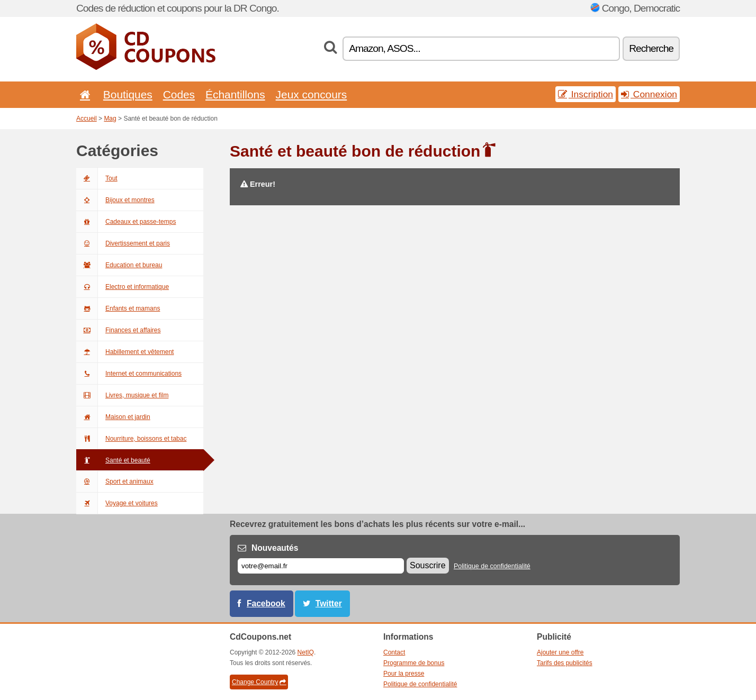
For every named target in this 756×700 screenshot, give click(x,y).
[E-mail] (321, 566)
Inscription (586, 94)
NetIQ (306, 652)
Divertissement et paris (123, 243)
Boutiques (128, 94)
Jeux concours (312, 94)
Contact (394, 652)
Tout (97, 178)
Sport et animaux (115, 481)
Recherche (651, 48)
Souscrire (428, 565)
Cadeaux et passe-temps (126, 222)
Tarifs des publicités (565, 663)
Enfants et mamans (118, 308)
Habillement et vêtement (125, 352)
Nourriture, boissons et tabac (131, 439)
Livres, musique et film (122, 395)
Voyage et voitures (117, 503)
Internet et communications (129, 374)
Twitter (329, 603)
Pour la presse (404, 674)
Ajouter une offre (560, 652)
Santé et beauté (113, 460)
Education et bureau (119, 265)
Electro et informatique (123, 287)
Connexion (649, 94)
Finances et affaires (119, 330)
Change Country (259, 682)
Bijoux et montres (115, 200)
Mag (110, 119)
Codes (179, 94)
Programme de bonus (414, 663)
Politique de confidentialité (492, 566)
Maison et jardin (113, 417)
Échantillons (235, 94)
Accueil (87, 119)
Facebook (266, 603)
